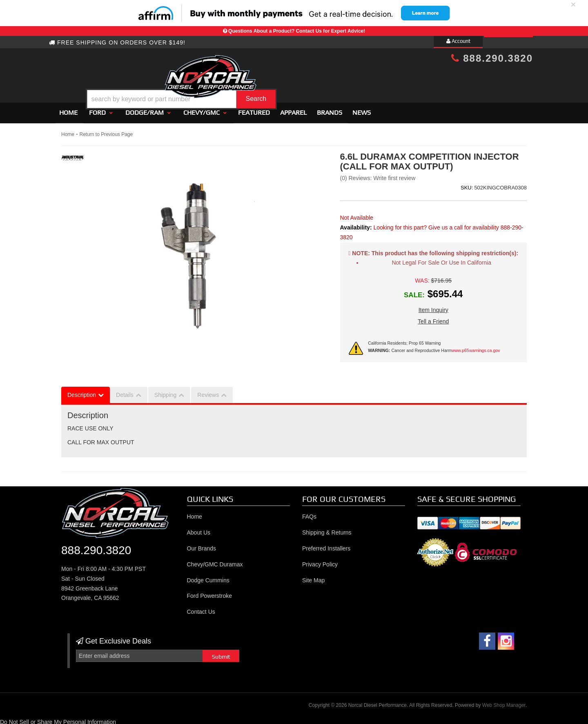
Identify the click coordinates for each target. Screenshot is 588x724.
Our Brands (202, 545)
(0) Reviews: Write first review (378, 175)
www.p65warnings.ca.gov (476, 347)
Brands (330, 109)
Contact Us (201, 608)
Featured (254, 109)
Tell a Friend (433, 318)
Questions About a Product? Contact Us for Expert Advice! (297, 31)
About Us (199, 529)
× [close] (573, 4)
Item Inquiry (433, 307)
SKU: (467, 184)
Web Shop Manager (504, 702)
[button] (301, 79)
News (362, 109)
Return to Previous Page (106, 131)
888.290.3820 (492, 58)
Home (68, 109)
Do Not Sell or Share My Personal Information (58, 719)
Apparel (293, 109)
